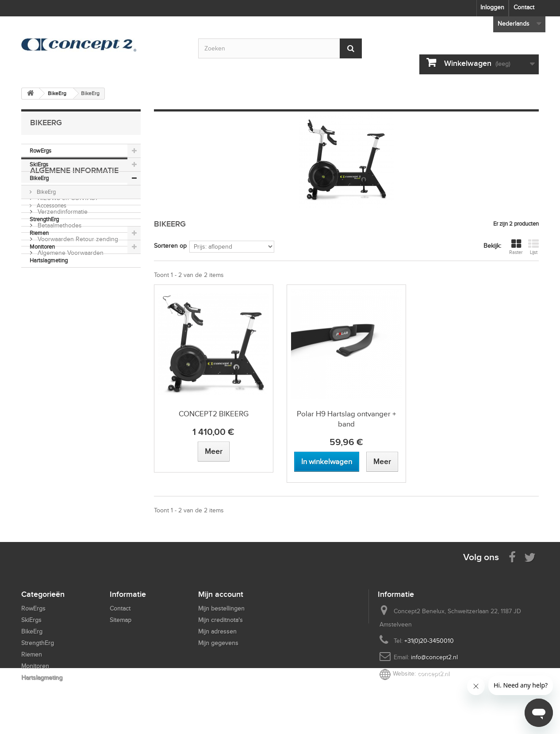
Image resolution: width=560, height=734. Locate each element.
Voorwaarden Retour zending (77, 359)
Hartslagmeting (49, 260)
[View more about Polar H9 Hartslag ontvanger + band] (382, 462)
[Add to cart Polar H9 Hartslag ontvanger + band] (327, 462)
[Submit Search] (351, 48)
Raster (516, 247)
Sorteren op (170, 246)
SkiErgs (39, 164)
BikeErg (39, 178)
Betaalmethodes (59, 346)
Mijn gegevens (218, 643)
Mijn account (221, 594)
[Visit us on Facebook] (512, 557)
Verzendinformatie (62, 332)
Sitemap (121, 620)
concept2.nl (433, 674)
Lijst (533, 247)
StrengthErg (44, 219)
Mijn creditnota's (221, 620)
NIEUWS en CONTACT (67, 318)
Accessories (51, 206)
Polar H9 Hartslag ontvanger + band (346, 419)
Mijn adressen (217, 632)
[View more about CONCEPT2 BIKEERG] (214, 452)
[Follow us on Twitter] (530, 557)
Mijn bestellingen (221, 609)
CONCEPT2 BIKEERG (214, 414)
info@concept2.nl (434, 657)
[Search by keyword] (280, 48)
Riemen (39, 233)
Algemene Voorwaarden (70, 373)
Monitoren (42, 247)
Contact (524, 7)
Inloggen (492, 7)
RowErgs (40, 151)
